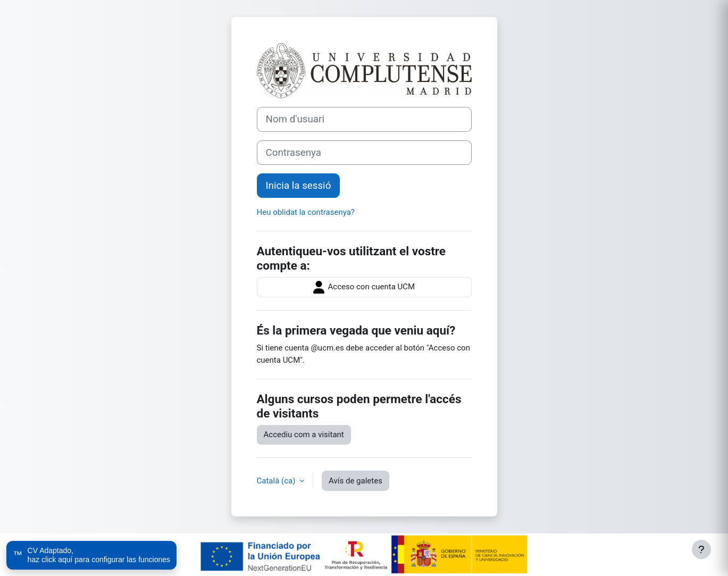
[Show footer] (701, 549)
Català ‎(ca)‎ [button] (277, 481)
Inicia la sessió (299, 186)
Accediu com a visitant (304, 435)
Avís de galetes (355, 481)
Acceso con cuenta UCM (364, 287)
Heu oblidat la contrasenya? (306, 212)
